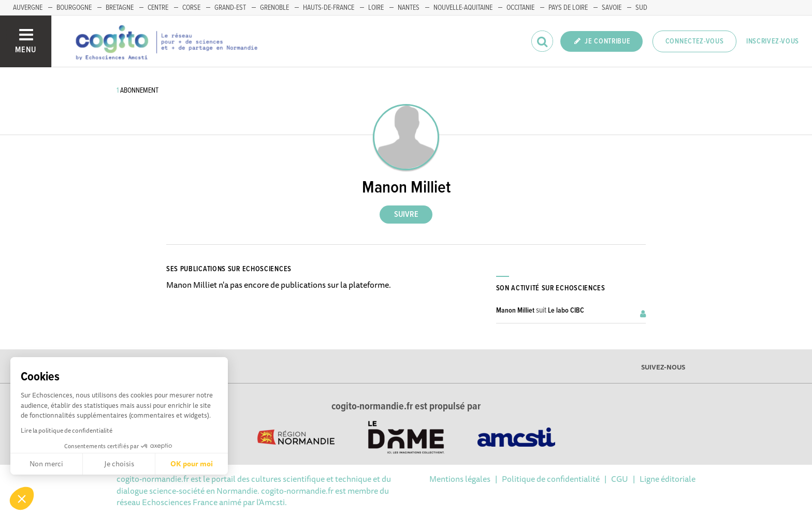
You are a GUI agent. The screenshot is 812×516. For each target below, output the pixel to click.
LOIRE (376, 8)
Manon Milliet (515, 311)
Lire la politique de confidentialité (67, 430)
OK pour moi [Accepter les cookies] (192, 464)
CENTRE (158, 8)
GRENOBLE (274, 8)
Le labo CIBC (566, 311)
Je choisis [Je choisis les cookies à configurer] (119, 464)
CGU (620, 479)
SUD (641, 8)
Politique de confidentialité (551, 479)
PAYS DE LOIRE (568, 8)
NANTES (409, 8)
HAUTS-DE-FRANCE (329, 8)
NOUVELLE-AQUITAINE (463, 8)
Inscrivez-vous (773, 41)
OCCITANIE (520, 8)
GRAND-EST (230, 8)
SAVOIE (612, 8)
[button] (22, 498)
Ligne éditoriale (668, 479)
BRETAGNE (120, 8)
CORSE (191, 8)
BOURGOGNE (74, 8)
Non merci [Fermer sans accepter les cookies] (46, 464)
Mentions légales (460, 479)
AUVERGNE (28, 8)
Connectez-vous (695, 41)
